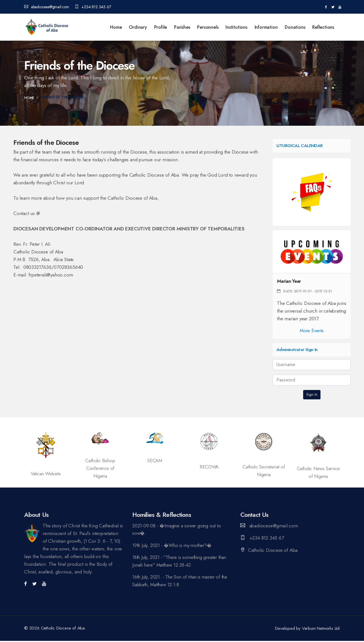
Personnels (208, 27)
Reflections (323, 27)
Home (116, 27)
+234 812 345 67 (93, 7)
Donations (295, 27)
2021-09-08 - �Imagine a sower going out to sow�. (178, 530)
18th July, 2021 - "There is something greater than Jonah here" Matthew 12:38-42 (181, 562)
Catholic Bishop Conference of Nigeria (100, 468)
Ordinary (138, 27)
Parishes (182, 27)
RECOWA (209, 467)
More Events (312, 331)
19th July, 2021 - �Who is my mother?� (173, 546)
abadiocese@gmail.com (47, 7)
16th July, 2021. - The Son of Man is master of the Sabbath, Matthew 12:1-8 (182, 582)
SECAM (155, 461)
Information (266, 27)
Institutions (236, 27)
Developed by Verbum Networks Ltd (308, 629)
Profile (161, 27)
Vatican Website (46, 474)
